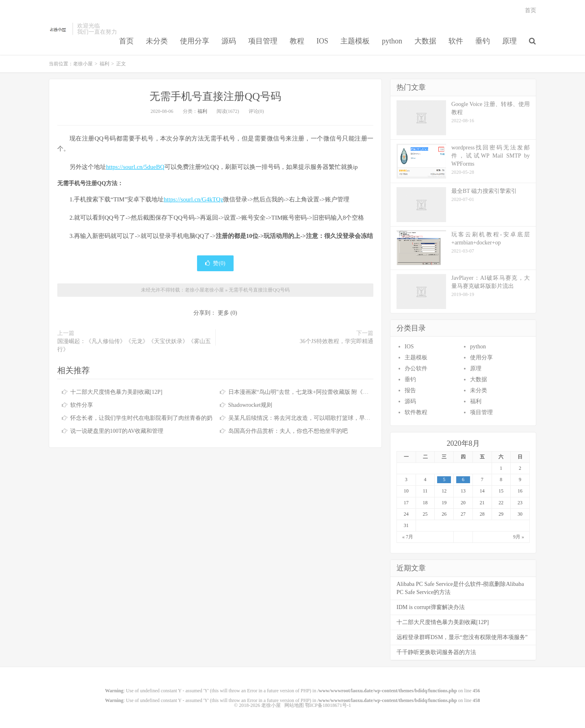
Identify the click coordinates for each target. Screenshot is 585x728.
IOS (322, 41)
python (392, 41)
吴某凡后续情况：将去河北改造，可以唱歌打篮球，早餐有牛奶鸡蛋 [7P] (319, 418)
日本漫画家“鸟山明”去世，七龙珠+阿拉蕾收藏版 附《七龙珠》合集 (313, 392)
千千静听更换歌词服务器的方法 (436, 652)
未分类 (157, 41)
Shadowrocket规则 (250, 405)
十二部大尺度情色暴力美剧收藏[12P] (116, 392)
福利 (104, 64)
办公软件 (416, 368)
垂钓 (483, 41)
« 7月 (408, 537)
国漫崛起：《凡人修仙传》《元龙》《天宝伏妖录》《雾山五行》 (134, 345)
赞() (215, 263)
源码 (229, 41)
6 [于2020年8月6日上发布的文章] (463, 480)
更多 (223, 313)
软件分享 (82, 405)
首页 (126, 41)
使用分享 (195, 41)
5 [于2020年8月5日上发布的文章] (444, 480)
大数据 (425, 41)
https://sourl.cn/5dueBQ (135, 167)
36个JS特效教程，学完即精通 (337, 341)
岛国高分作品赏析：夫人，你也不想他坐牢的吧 (288, 431)
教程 (297, 41)
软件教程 (416, 412)
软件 (456, 41)
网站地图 (294, 705)
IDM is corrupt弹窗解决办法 (431, 607)
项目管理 (263, 41)
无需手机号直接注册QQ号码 (215, 96)
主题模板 (355, 41)
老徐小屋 (58, 29)
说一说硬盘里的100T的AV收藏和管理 (117, 431)
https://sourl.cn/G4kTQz (193, 199)
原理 (509, 41)
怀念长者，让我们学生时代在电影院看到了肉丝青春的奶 (141, 418)
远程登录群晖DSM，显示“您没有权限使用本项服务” (462, 637)
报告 (410, 390)
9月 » (519, 537)
